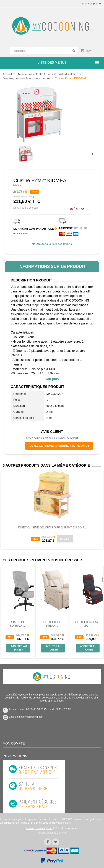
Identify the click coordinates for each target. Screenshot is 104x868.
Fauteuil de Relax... (52, 624)
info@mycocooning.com (30, 717)
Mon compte (14, 743)
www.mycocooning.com (39, 828)
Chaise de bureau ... (17, 624)
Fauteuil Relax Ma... (87, 624)
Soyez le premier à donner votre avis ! (59, 446)
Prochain (94, 156)
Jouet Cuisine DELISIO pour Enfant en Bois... (52, 527)
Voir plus (52, 379)
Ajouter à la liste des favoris (54, 244)
